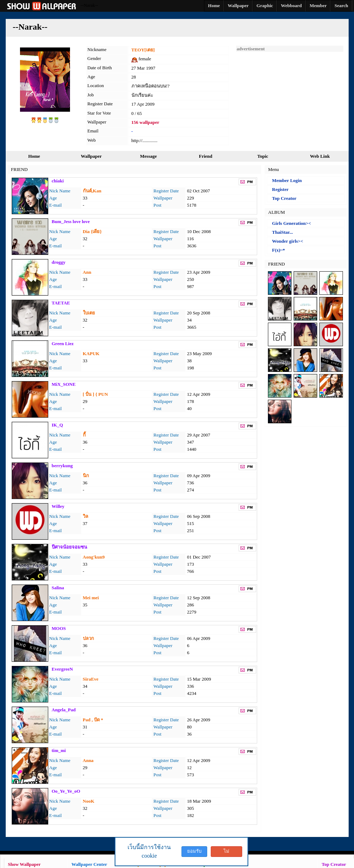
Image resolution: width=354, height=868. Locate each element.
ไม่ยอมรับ (226, 853)
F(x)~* (279, 250)
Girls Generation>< (292, 223)
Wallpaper (91, 156)
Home (34, 156)
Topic (263, 156)
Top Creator (284, 198)
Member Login (287, 180)
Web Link (320, 156)
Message (148, 156)
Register (280, 189)
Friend (206, 156)
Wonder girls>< (288, 241)
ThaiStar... (283, 232)
